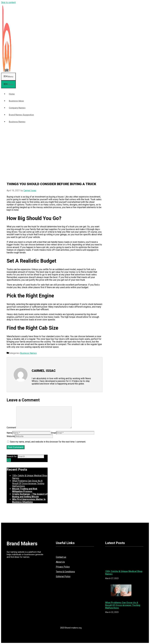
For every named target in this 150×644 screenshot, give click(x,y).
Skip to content (8, 2)
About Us (60, 562)
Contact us (61, 557)
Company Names (17, 108)
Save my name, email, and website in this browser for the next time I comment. (48, 442)
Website (11, 436)
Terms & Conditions (65, 572)
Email (54, 433)
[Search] (9, 460)
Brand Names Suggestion (21, 115)
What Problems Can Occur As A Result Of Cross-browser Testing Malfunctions (28, 483)
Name (9, 433)
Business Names (17, 122)
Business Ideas (16, 101)
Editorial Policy (63, 576)
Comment (11, 428)
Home (12, 94)
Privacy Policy (63, 567)
